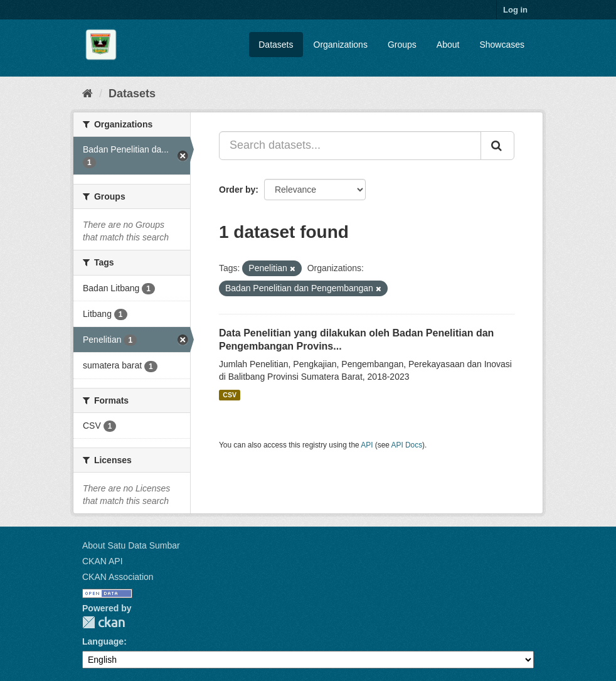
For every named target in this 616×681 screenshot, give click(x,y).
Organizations (341, 45)
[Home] (88, 94)
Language (103, 641)
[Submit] (497, 146)
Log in (515, 10)
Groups (402, 45)
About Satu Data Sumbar (131, 545)
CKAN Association (118, 577)
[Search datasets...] (350, 146)
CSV (230, 395)
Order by (237, 190)
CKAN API (103, 561)
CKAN (104, 622)
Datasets (276, 45)
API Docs (407, 445)
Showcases (502, 45)
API (367, 445)
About (448, 45)
